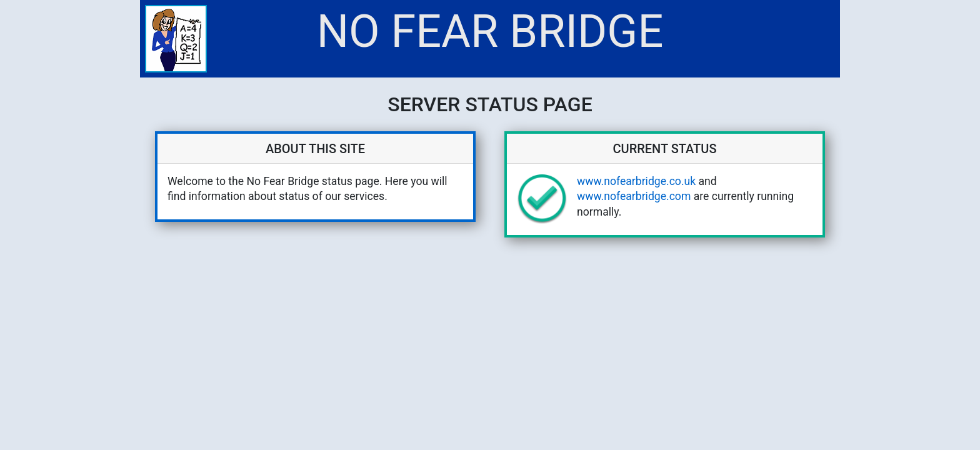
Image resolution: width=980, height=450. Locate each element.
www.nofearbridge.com (634, 196)
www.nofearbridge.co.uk (636, 181)
